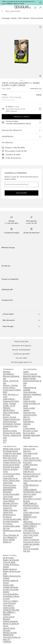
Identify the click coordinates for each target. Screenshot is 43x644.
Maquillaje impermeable (32, 435)
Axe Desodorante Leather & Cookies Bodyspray (12, 520)
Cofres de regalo (9, 562)
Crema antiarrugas (30, 392)
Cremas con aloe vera (31, 458)
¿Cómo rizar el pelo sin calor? (31, 509)
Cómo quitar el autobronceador (9, 607)
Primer (25, 426)
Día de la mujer (8, 558)
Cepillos (26, 372)
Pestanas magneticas (10, 621)
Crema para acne (29, 413)
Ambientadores (29, 422)
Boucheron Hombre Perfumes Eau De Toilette (12, 432)
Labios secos (28, 522)
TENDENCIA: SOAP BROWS (30, 518)
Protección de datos (21, 342)
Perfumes (26, 399)
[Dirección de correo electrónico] (21, 184)
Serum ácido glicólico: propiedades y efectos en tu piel (11, 596)
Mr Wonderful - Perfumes (12, 424)
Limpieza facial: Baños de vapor (32, 482)
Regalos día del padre (11, 560)
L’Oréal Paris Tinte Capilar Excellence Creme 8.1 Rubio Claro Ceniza (12, 456)
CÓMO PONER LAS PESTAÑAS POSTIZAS (31, 504)
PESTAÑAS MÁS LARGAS (32, 492)
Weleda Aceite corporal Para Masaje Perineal (11, 450)
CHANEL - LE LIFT (9, 406)
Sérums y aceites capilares (29, 409)
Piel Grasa (7, 630)
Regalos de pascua (10, 569)
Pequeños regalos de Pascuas (11, 582)
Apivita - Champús (9, 404)
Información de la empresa (21, 346)
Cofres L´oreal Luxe (30, 374)
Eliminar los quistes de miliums (11, 625)
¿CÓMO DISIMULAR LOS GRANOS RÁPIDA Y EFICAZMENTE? (32, 526)
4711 (5, 442)
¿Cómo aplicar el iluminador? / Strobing (31, 532)
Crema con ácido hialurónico (29, 450)
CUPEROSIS (7, 642)
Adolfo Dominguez (10, 422)
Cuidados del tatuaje (10, 587)
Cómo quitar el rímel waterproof (30, 454)
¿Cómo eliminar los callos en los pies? (32, 461)
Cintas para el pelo (30, 415)
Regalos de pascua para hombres (12, 577)
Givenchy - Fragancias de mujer (12, 436)
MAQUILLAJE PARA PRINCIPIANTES (10, 634)
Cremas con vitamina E (31, 540)
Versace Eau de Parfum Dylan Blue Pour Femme (11, 466)
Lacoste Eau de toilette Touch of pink (11, 495)
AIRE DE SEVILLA (9, 410)
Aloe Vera (27, 551)
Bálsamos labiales (30, 379)
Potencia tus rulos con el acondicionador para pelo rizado (32, 476)
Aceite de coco (29, 472)
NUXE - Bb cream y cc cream (11, 396)
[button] (21, 314)
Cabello (14, 18)
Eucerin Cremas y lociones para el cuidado (12, 389)
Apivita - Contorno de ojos (11, 382)
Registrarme (22, 193)
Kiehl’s (5, 392)
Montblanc (7, 372)
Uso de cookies (21, 358)
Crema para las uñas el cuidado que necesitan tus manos (31, 544)
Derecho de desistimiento (21, 350)
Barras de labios (29, 433)
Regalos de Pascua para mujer (12, 573)
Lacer (5, 440)
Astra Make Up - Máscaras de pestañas (11, 375)
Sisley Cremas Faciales (11, 413)
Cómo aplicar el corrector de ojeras (32, 500)
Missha (5, 428)
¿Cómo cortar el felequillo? (9, 618)
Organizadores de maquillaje (30, 389)
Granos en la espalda (31, 549)
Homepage (6, 18)
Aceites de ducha (29, 401)
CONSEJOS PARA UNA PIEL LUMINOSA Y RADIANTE (11, 612)
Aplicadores (27, 397)
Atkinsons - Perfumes (10, 385)
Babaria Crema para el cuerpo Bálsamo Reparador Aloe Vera (11, 501)
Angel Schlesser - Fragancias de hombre (11, 400)
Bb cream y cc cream (31, 431)
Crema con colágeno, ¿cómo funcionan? (11, 602)
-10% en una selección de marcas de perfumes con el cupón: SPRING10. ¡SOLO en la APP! (18, 3)
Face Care (27, 438)
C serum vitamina (29, 428)
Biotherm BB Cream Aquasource (10, 507)
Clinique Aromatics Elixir (12, 419)
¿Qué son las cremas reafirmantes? (31, 536)
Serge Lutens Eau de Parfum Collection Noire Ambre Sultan (11, 481)
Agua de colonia (9, 628)
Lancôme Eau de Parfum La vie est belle (12, 475)
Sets (25, 385)
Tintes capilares (23, 18)
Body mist (27, 419)
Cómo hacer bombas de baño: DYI (12, 638)
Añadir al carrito (21, 117)
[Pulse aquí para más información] (40, 3)
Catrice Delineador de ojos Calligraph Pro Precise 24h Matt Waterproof (11, 539)
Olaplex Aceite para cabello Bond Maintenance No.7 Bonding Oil (10, 514)
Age (5, 379)
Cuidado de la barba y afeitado (11, 566)
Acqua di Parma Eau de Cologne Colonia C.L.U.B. (12, 461)
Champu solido (8, 585)
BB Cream (7, 415)
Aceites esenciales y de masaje (32, 405)
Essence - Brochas (10, 417)
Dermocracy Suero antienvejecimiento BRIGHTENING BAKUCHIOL (10, 489)
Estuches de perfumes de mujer (32, 382)
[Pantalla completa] (40, 76)
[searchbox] (21, 11)
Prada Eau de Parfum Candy (10, 470)
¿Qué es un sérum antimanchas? (30, 495)
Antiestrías (27, 424)
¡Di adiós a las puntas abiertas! (11, 591)
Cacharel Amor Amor (11, 426)
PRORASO (7, 408)
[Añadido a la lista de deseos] (40, 27)
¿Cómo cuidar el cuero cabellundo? (31, 514)
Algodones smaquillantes (32, 394)
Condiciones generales (21, 354)
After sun (26, 417)
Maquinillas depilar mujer (32, 376)
